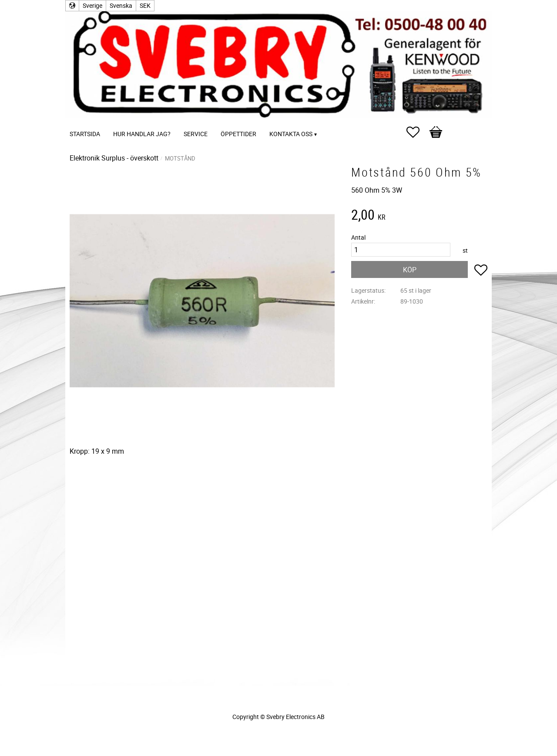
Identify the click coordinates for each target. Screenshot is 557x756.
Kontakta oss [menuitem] (291, 134)
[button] (417, 132)
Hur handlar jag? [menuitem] (142, 134)
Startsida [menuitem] (85, 134)
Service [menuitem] (196, 134)
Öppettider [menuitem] (238, 134)
